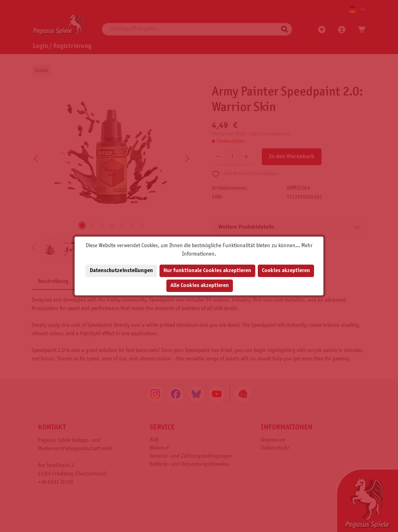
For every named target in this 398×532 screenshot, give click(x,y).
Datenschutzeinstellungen (121, 271)
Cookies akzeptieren (286, 271)
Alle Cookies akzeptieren (200, 286)
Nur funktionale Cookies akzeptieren (207, 271)
